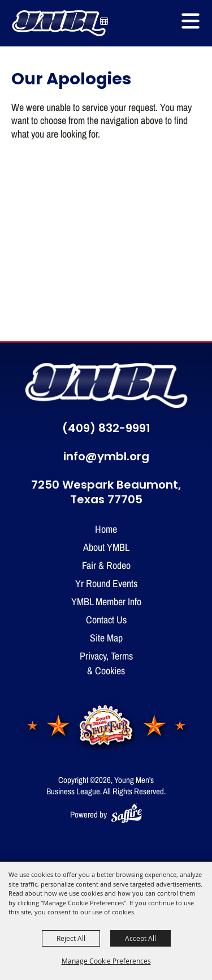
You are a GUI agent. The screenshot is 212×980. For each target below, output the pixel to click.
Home (106, 529)
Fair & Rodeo (106, 565)
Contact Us (106, 619)
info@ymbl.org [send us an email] (106, 457)
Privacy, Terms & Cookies (106, 663)
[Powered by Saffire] (127, 814)
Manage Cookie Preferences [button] (106, 961)
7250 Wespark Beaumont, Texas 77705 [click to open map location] (106, 493)
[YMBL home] (106, 386)
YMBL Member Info (106, 601)
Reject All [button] (71, 938)
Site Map (106, 637)
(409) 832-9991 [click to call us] (106, 429)
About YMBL (106, 547)
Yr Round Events (106, 583)
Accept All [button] (140, 938)
